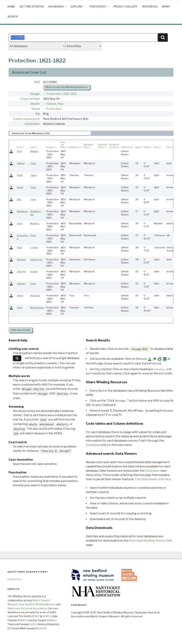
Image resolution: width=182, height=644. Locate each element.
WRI (37, 82)
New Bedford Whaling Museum (37, 604)
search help (21, 330)
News (166, 6)
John (20, 223)
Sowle (34, 271)
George (21, 271)
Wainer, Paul (55, 104)
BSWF (22, 620)
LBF (33, 624)
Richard (21, 259)
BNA (11, 628)
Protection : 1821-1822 (62, 94)
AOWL (46, 616)
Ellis (19, 199)
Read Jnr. (35, 295)
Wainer (34, 151)
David (20, 187)
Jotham (21, 283)
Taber (34, 175)
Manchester (37, 308)
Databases (58, 6)
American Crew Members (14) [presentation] (31, 133)
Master (35, 104)
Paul (19, 151)
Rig (38, 114)
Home (11, 6)
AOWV (36, 616)
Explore (78, 6)
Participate (100, 6)
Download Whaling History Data (151, 541)
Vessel (36, 109)
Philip (20, 175)
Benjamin (22, 211)
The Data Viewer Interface (153, 479)
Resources (150, 6)
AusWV (41, 628)
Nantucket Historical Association (27, 608)
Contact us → (16, 579)
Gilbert (21, 163)
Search (13, 16)
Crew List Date (30, 99)
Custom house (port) (26, 119)
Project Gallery (125, 6)
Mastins (35, 223)
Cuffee (34, 247)
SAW (51, 620)
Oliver (20, 295)
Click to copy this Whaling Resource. (66, 87)
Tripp (33, 163)
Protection (54, 109)
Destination (32, 124)
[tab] (50, 133)
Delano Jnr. (36, 259)
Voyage (35, 94)
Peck (33, 235)
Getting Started (32, 6)
